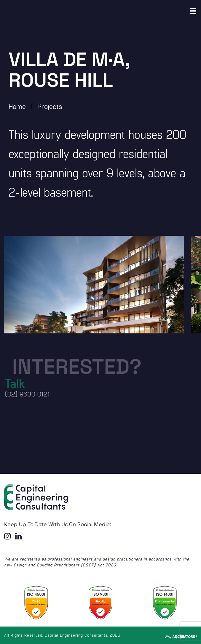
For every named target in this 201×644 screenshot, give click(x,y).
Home (17, 106)
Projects (50, 106)
